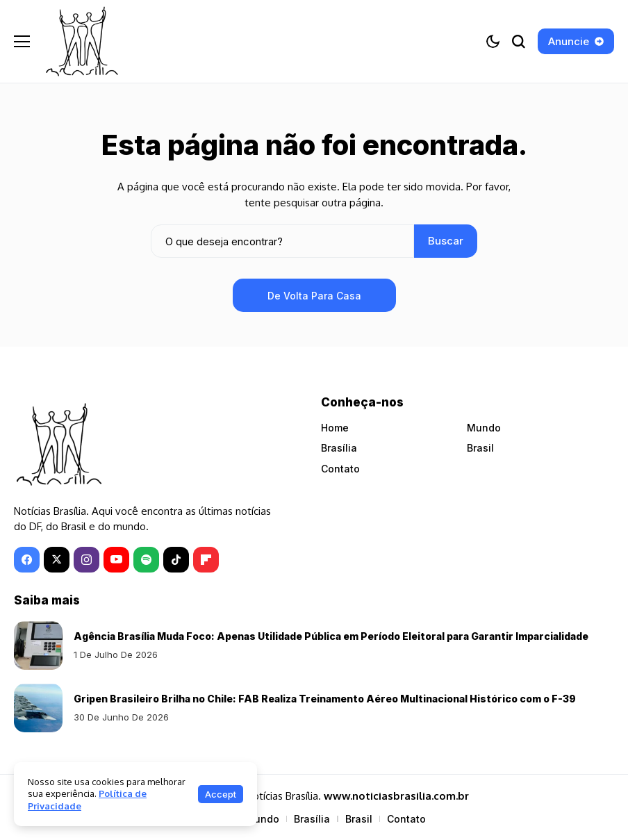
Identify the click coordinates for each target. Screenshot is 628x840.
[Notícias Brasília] (82, 41)
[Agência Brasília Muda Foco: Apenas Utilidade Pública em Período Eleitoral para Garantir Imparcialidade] (38, 645)
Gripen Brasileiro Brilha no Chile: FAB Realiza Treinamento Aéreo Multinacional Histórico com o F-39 (325, 699)
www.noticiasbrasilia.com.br (396, 796)
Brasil (480, 448)
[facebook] (27, 560)
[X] (57, 560)
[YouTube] (116, 560)
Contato (340, 469)
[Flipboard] (206, 560)
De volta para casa (314, 296)
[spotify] (146, 560)
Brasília (339, 448)
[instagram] (86, 560)
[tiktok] (176, 560)
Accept (221, 794)
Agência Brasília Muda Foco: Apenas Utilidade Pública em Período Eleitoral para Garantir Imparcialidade (331, 636)
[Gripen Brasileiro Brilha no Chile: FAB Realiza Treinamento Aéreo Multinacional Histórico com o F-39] (38, 708)
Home (335, 428)
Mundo (484, 428)
